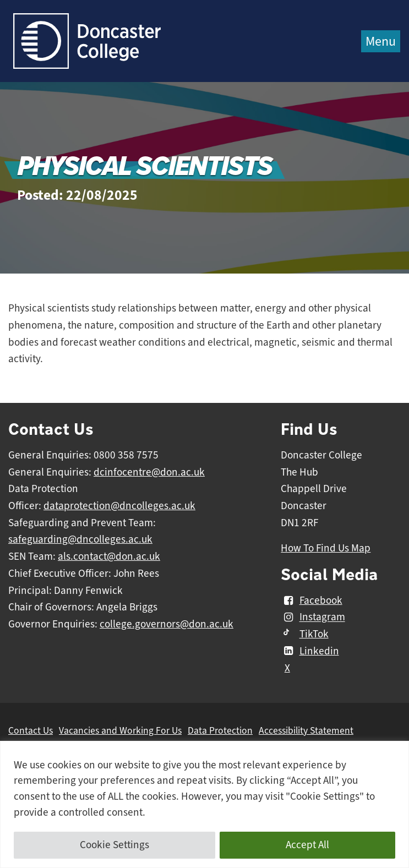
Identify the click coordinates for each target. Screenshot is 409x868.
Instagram (313, 618)
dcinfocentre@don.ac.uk (149, 472)
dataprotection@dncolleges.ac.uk (119, 506)
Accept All (307, 845)
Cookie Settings (114, 845)
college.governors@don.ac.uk (167, 624)
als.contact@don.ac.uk (109, 556)
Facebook (311, 600)
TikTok (304, 634)
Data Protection (220, 730)
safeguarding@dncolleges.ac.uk (80, 539)
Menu (381, 41)
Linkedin (310, 651)
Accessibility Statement (306, 730)
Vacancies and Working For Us (120, 730)
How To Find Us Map (326, 548)
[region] (204, 804)
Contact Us (31, 730)
